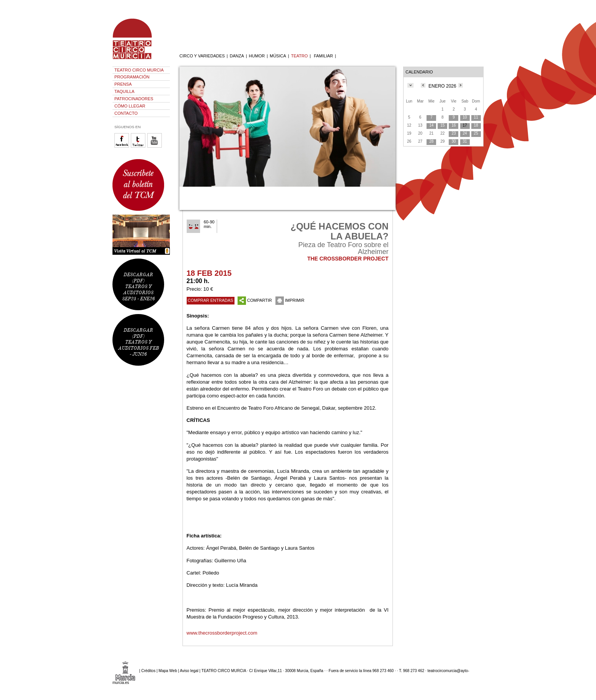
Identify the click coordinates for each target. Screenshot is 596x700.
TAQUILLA (124, 91)
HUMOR (257, 56)
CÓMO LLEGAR (130, 106)
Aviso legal (189, 671)
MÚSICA (278, 56)
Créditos (148, 671)
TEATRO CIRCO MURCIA (139, 70)
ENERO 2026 (442, 86)
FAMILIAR (323, 56)
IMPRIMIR (290, 300)
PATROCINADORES (134, 99)
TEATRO (300, 56)
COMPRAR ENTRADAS (211, 300)
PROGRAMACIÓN (132, 77)
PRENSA (123, 84)
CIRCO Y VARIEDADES (202, 56)
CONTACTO (126, 113)
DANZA (237, 56)
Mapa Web (168, 671)
